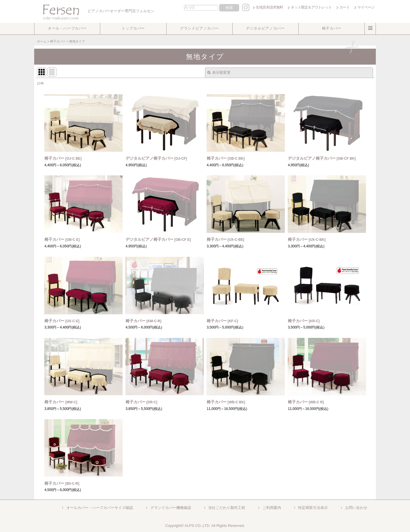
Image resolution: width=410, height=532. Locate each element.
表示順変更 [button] (219, 72)
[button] (67, 29)
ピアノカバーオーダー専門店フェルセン (95, 11)
